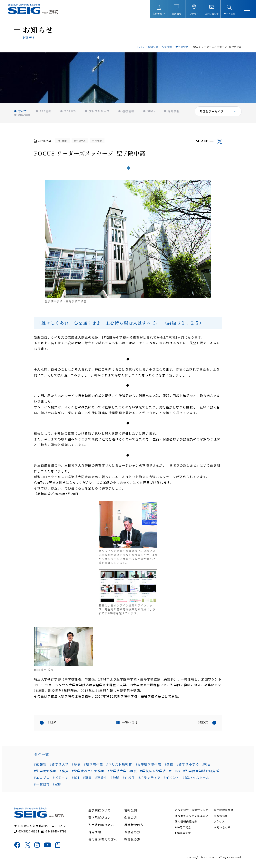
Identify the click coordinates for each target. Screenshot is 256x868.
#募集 (87, 778)
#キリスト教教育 (119, 765)
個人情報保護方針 (186, 822)
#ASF (57, 785)
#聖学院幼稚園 (45, 771)
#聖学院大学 (59, 765)
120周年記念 (183, 834)
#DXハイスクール (196, 778)
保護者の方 (132, 833)
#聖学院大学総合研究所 (201, 771)
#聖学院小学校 (188, 765)
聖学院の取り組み (101, 825)
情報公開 (131, 811)
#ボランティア (149, 778)
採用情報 (95, 833)
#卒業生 (101, 778)
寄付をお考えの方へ (103, 840)
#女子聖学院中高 (148, 765)
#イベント (172, 778)
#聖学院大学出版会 (122, 771)
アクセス (219, 822)
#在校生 (129, 778)
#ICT (76, 778)
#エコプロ (42, 778)
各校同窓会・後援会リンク (192, 811)
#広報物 (40, 765)
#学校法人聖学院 (153, 771)
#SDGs (174, 771)
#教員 (207, 765)
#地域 (115, 778)
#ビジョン (61, 778)
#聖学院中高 (94, 765)
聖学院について (100, 811)
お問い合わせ (222, 828)
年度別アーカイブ (212, 112)
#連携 (169, 765)
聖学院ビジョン (100, 818)
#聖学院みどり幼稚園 (88, 771)
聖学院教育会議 (224, 811)
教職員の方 (132, 840)
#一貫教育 (42, 785)
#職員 (64, 771)
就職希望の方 (134, 825)
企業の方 (131, 818)
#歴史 (76, 765)
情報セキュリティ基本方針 (192, 816)
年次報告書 (221, 816)
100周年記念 (183, 828)
